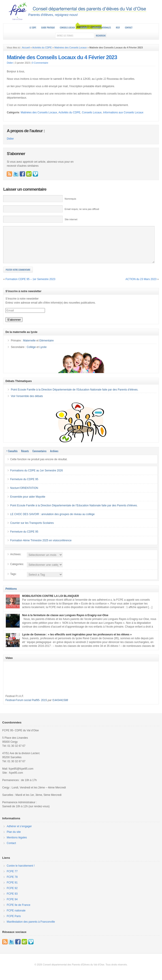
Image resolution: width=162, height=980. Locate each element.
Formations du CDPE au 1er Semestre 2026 (36, 477)
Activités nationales (102, 27)
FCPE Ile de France (18, 912)
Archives (54, 458)
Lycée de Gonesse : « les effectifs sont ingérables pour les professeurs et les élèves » (77, 641)
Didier (10, 63)
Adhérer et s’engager (19, 833)
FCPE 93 (12, 900)
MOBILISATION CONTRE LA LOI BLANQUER (51, 603)
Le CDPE (33, 27)
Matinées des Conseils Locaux (71, 47)
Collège (31, 354)
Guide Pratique (48, 27)
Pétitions (11, 596)
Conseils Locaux (67, 27)
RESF (118, 27)
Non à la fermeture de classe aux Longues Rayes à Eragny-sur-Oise (65, 622)
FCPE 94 (12, 906)
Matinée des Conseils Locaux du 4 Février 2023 (62, 57)
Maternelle (29, 347)
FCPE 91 (12, 889)
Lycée (43, 354)
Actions (83, 27)
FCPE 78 (12, 884)
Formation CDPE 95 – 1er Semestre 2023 (31, 286)
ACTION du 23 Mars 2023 (141, 286)
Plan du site (14, 839)
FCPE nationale (16, 917)
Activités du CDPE (42, 47)
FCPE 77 (12, 878)
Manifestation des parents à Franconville (31, 928)
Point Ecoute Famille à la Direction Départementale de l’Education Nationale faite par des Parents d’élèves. (75, 396)
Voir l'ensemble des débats (27, 403)
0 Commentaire (40, 63)
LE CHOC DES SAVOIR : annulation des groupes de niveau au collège (52, 521)
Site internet (71, 219)
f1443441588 (60, 707)
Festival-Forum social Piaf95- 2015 (26, 707)
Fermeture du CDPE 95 (24, 486)
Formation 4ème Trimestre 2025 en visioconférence (41, 547)
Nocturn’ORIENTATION (24, 495)
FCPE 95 (81, 11)
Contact (129, 27)
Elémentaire (47, 347)
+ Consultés (12, 458)
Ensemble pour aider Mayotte (28, 503)
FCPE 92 (12, 895)
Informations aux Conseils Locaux (123, 112)
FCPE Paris (14, 923)
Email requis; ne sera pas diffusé (82, 209)
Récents (25, 458)
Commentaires (39, 458)
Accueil (26, 47)
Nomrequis (70, 199)
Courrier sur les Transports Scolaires (32, 530)
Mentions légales (17, 844)
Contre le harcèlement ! (21, 872)
